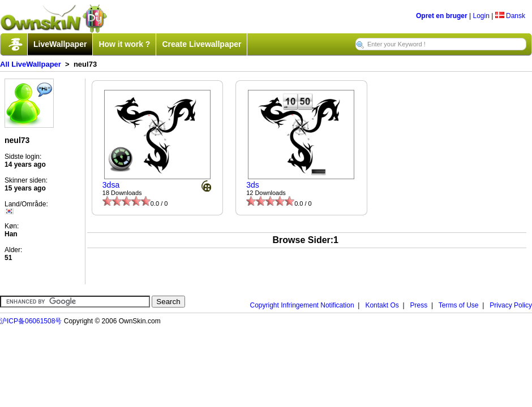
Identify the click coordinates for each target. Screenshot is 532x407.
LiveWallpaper (60, 44)
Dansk (510, 16)
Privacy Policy (511, 305)
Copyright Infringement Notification (302, 305)
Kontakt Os (382, 305)
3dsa (111, 185)
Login (481, 16)
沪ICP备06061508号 (31, 321)
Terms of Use (459, 305)
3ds (253, 185)
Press (419, 305)
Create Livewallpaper (201, 44)
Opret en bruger (442, 16)
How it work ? (124, 44)
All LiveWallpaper (31, 64)
